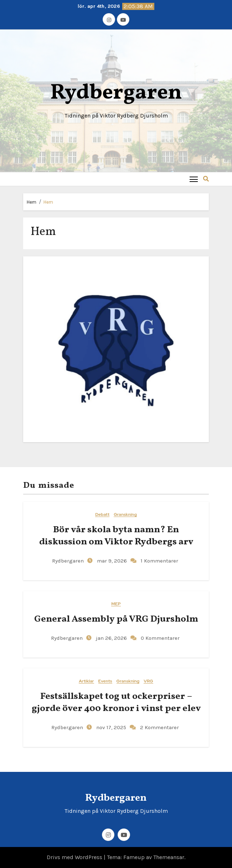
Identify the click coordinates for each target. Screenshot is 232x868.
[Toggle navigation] (194, 179)
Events (105, 681)
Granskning (125, 515)
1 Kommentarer (159, 561)
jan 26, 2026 (111, 638)
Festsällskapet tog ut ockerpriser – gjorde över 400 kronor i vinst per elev (116, 702)
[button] (206, 179)
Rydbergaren (116, 93)
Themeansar (169, 857)
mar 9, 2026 (111, 561)
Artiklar (86, 681)
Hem (32, 202)
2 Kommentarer (159, 727)
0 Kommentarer (160, 638)
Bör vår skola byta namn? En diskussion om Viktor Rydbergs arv (116, 536)
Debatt (102, 515)
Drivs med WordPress (75, 857)
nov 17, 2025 (110, 727)
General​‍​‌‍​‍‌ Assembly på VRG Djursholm (116, 619)
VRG (148, 681)
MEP (116, 604)
